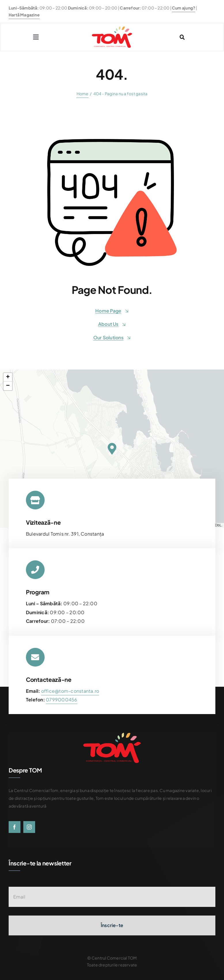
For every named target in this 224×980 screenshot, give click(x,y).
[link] (61, 700)
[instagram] (29, 827)
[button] (112, 449)
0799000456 (61, 700)
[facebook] (15, 827)
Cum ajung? (184, 8)
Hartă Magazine (24, 15)
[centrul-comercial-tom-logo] (112, 29)
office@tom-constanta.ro (70, 691)
